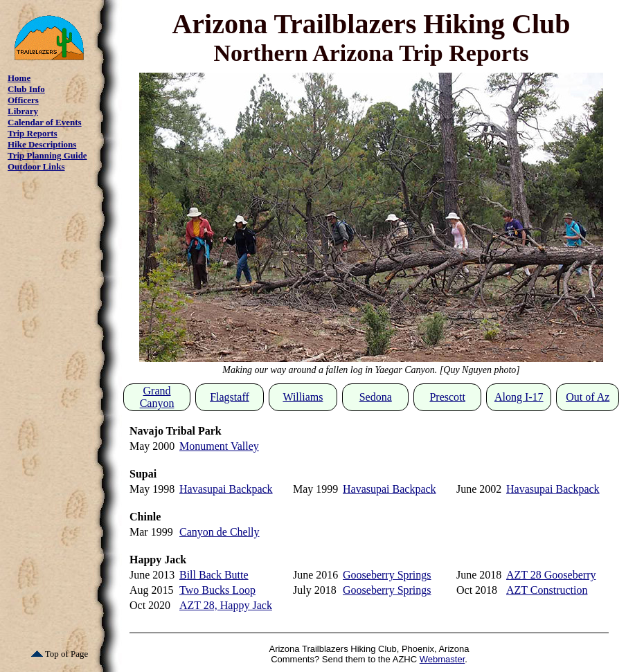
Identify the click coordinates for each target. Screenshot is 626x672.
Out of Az (588, 397)
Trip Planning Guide (47, 155)
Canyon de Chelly (220, 532)
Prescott (447, 397)
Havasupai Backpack (226, 489)
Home (19, 78)
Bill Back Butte (214, 575)
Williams (303, 397)
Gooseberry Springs (387, 575)
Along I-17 (519, 397)
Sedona (376, 397)
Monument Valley (219, 446)
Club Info (26, 89)
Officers (23, 100)
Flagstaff (230, 397)
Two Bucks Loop (217, 590)
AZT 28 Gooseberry (551, 575)
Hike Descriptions (42, 144)
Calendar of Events (45, 122)
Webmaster (442, 659)
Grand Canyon (157, 397)
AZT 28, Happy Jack (226, 605)
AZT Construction (547, 590)
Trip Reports (33, 133)
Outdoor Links (36, 166)
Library (23, 111)
